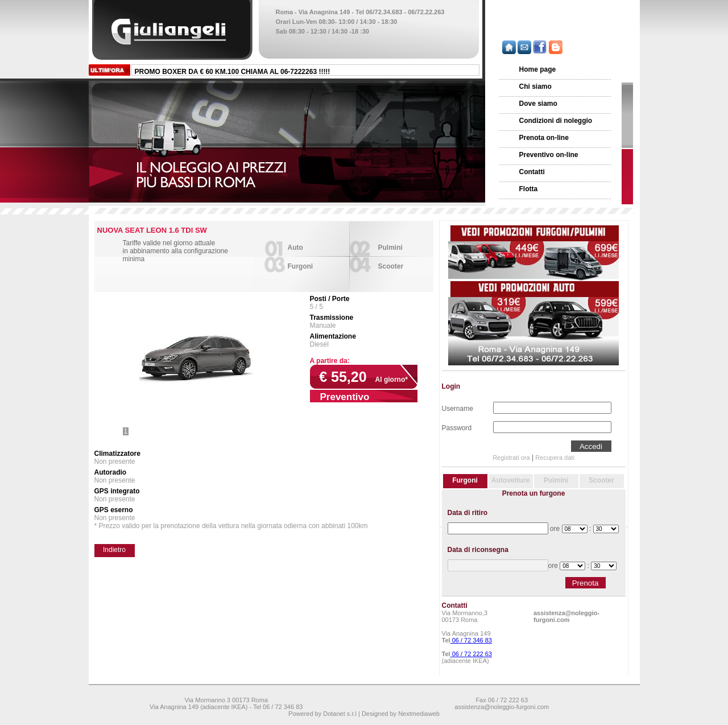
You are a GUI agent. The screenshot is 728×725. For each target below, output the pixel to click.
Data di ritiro (468, 513)
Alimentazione (333, 336)
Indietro (114, 550)
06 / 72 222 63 (471, 654)
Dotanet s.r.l (340, 714)
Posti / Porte (330, 299)
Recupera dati (555, 458)
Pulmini (390, 248)
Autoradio (111, 472)
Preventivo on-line (549, 155)
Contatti (532, 172)
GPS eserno (114, 510)
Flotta (529, 189)
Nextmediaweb (419, 714)
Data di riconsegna (478, 550)
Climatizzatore (117, 454)
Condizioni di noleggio (556, 121)
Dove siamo (538, 104)
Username (458, 407)
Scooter (391, 266)
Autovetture (510, 480)
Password (457, 427)
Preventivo (345, 397)
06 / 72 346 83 (471, 640)
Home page (538, 69)
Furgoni (301, 266)
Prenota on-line (544, 138)
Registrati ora (511, 458)
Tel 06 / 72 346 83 (278, 707)
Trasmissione (332, 318)
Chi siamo (535, 86)
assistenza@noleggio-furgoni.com (566, 616)
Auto (295, 248)
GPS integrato (117, 491)
